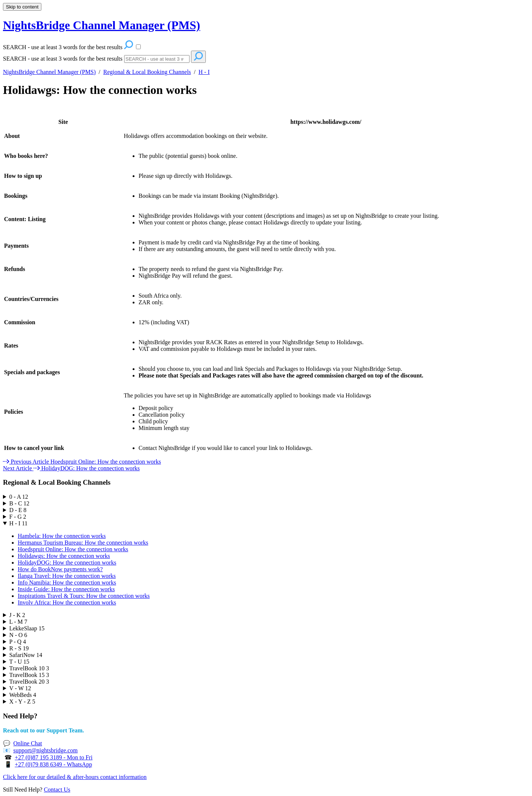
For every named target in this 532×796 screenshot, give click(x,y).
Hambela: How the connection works (62, 536)
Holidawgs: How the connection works (100, 90)
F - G (18, 517)
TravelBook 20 (29, 682)
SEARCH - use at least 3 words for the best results (63, 59)
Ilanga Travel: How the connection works (67, 576)
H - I (204, 72)
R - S (19, 648)
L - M (18, 622)
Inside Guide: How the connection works (66, 589)
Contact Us (57, 790)
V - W (20, 688)
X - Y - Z (22, 702)
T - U (19, 662)
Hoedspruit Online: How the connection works (73, 549)
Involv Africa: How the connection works (67, 602)
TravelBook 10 (29, 668)
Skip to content (22, 7)
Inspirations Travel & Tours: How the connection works (84, 596)
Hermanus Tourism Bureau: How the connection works (83, 543)
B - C (19, 503)
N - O (18, 635)
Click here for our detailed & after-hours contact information (75, 777)
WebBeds (23, 695)
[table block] (266, 282)
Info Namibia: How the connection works (67, 582)
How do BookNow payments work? (60, 569)
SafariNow (26, 655)
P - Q (18, 642)
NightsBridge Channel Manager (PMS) (49, 72)
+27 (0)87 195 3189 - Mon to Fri (54, 757)
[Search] (157, 59)
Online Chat (28, 743)
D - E (18, 510)
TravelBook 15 (29, 675)
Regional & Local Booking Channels (147, 72)
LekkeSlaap (27, 628)
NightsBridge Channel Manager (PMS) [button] (102, 25)
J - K (17, 615)
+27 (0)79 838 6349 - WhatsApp (53, 764)
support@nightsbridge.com (45, 750)
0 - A (19, 497)
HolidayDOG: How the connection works (67, 563)
